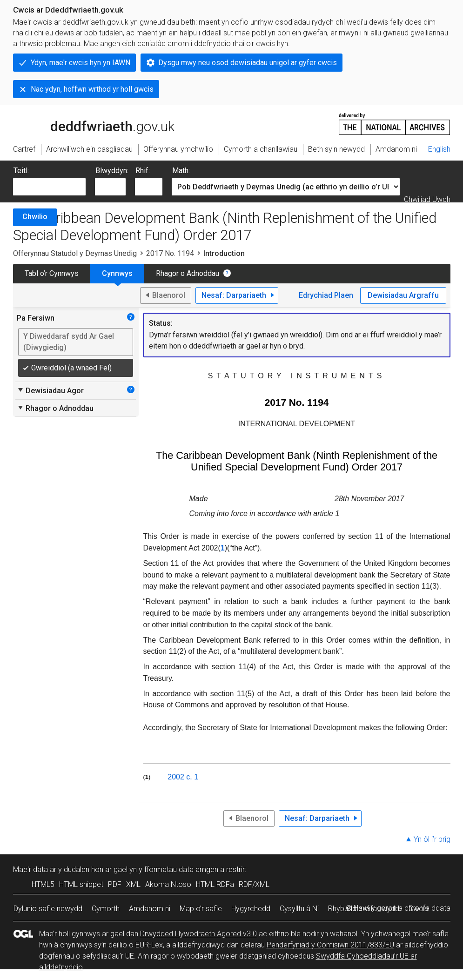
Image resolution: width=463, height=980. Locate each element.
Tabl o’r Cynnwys (52, 273)
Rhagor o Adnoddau (188, 273)
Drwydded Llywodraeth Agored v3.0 (198, 934)
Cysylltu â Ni (299, 909)
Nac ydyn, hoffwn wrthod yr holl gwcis (92, 89)
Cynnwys (117, 273)
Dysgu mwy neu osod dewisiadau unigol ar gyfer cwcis (248, 63)
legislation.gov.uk (87, 123)
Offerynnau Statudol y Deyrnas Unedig (75, 253)
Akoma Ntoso (168, 884)
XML (133, 884)
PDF (115, 884)
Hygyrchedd (251, 909)
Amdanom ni (150, 909)
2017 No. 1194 (170, 253)
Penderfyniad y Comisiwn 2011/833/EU (330, 945)
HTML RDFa (215, 884)
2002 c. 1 (183, 777)
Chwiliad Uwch (427, 199)
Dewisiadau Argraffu (403, 295)
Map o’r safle (201, 909)
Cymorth (106, 909)
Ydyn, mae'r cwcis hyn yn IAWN (81, 63)
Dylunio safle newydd (48, 909)
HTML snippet (81, 884)
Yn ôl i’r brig (432, 839)
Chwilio (35, 217)
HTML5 (43, 884)
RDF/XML (254, 884)
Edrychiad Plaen (326, 295)
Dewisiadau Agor (50, 390)
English (439, 149)
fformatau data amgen (181, 869)
